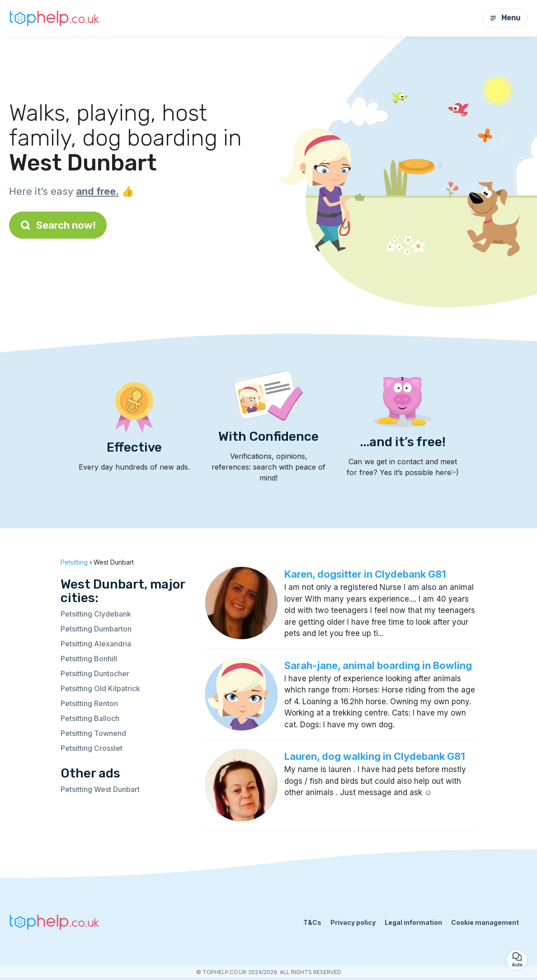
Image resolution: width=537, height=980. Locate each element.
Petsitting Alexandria (96, 644)
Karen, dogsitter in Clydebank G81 (365, 574)
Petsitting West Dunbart (100, 789)
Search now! (58, 225)
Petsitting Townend (93, 733)
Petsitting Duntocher (95, 674)
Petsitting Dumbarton (96, 629)
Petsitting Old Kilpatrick (100, 688)
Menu (505, 18)
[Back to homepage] (54, 18)
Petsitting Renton (89, 703)
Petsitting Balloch (90, 718)
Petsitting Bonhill (89, 659)
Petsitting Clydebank (96, 614)
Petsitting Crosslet (92, 748)
